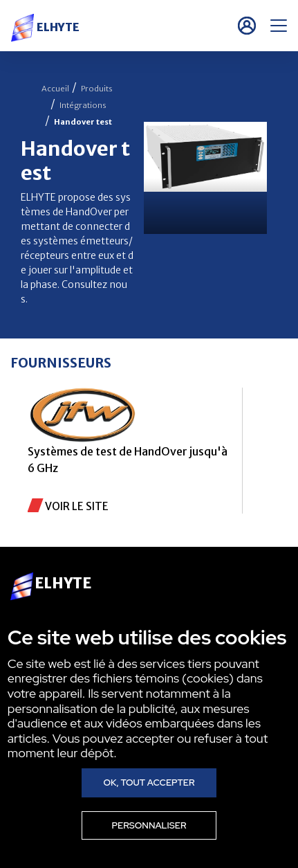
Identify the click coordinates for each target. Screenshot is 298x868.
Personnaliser (149, 825)
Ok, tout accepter (149, 783)
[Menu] (279, 26)
